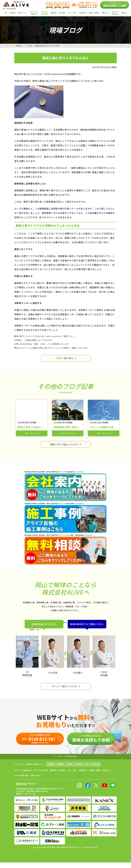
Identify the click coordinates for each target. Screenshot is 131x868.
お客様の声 (83, 13)
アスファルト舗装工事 (34, 13)
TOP (6, 13)
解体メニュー (23, 13)
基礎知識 (54, 13)
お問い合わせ (36, 776)
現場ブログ (105, 13)
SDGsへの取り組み (115, 13)
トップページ (19, 765)
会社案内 (13, 13)
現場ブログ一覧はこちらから (64, 445)
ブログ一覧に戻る (64, 358)
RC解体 (69, 765)
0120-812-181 (87, 5)
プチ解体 (78, 765)
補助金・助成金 (94, 13)
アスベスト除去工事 (44, 13)
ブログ (30, 46)
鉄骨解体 (60, 765)
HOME (18, 46)
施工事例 (62, 13)
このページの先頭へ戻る (65, 757)
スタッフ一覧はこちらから (64, 687)
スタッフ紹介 (72, 13)
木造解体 (51, 765)
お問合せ (124, 13)
